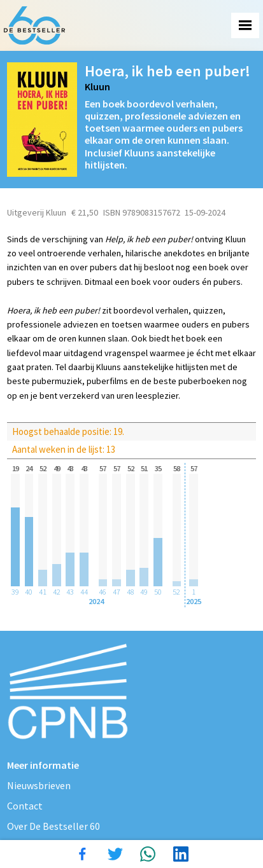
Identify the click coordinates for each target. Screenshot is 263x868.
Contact (25, 806)
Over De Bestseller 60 (53, 826)
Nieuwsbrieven (39, 785)
